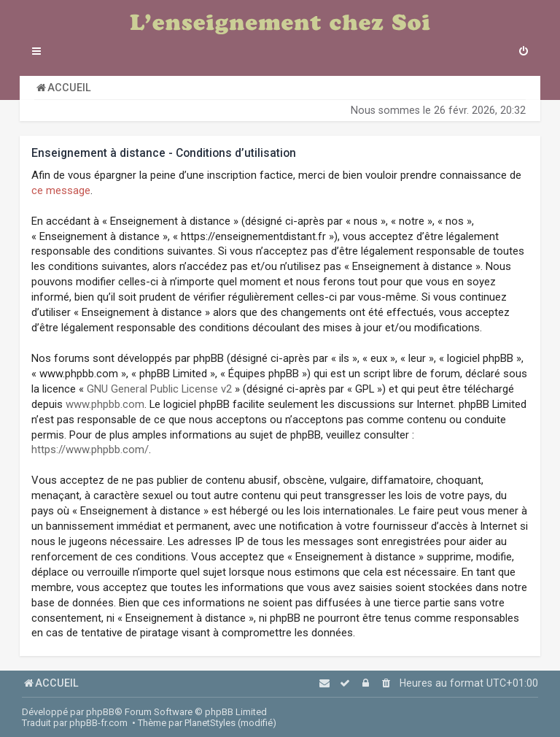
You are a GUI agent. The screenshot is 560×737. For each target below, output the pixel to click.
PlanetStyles (210, 723)
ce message (61, 190)
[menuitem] (524, 53)
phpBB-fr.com (98, 723)
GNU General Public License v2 (159, 389)
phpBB (100, 712)
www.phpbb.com (105, 404)
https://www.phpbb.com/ (90, 449)
